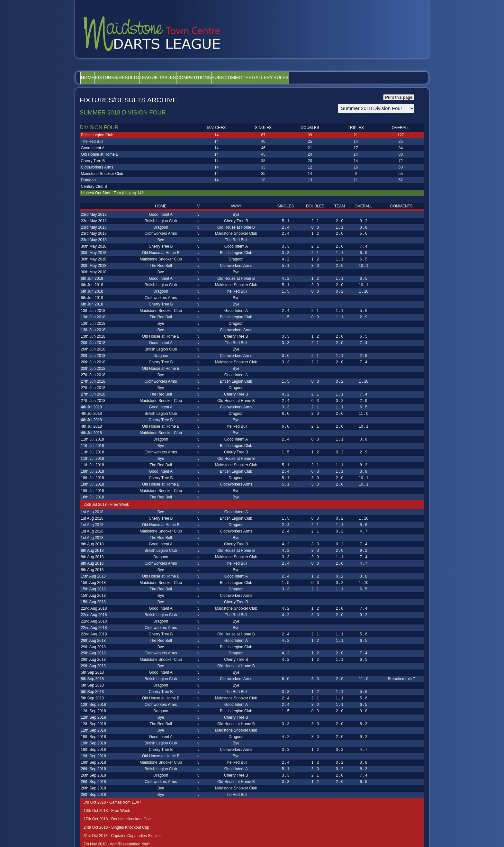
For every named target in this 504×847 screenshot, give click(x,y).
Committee (285, 77)
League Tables (180, 77)
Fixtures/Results (130, 77)
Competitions (224, 77)
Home (92, 77)
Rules (346, 77)
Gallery (319, 77)
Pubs (256, 77)
